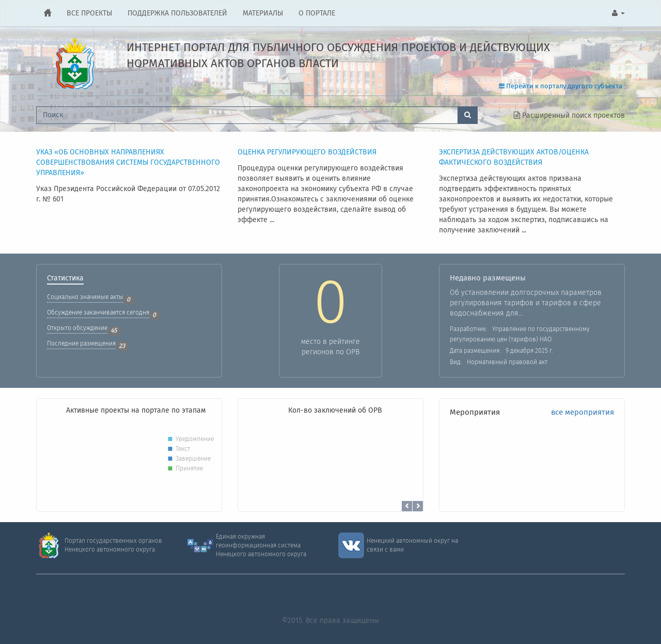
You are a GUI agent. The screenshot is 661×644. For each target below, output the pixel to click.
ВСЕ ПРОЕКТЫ (89, 13)
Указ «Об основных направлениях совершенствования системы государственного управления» (128, 163)
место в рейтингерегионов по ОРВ (330, 347)
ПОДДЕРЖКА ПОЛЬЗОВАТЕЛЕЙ (177, 13)
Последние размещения (81, 344)
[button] (618, 13)
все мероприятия (583, 413)
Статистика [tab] (65, 279)
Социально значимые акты (85, 297)
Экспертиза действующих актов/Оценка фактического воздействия (514, 158)
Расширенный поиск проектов (569, 116)
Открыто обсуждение (77, 328)
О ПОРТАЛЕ (317, 13)
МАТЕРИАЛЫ (263, 13)
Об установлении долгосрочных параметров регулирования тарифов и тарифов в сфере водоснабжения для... (526, 303)
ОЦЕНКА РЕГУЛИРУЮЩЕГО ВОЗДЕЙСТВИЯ (307, 153)
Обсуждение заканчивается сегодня (98, 313)
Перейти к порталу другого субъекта (561, 87)
